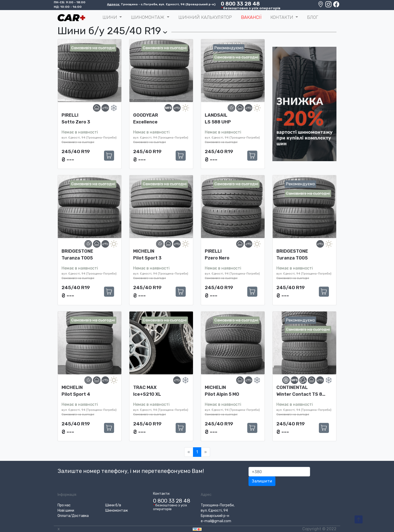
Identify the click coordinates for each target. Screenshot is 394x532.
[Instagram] (329, 6)
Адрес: (206, 495)
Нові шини (66, 511)
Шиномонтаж (117, 511)
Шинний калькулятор (205, 17)
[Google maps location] (321, 6)
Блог (313, 17)
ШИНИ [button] (110, 17)
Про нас (64, 505)
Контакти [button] (282, 17)
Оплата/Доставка (73, 516)
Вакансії (251, 17)
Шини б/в (113, 505)
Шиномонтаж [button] (148, 17)
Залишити (262, 481)
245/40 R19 (76, 151)
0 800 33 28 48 (240, 4)
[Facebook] (336, 6)
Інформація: (67, 495)
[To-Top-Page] (359, 520)
